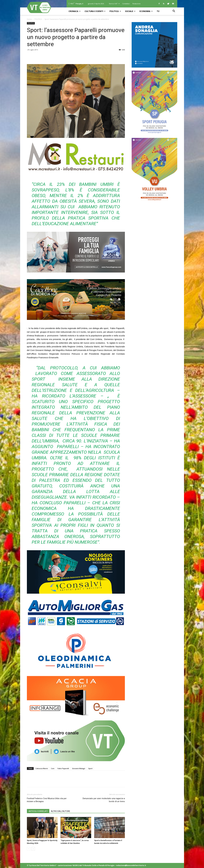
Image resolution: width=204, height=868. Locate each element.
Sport (90, 768)
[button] (174, 11)
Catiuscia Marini (42, 768)
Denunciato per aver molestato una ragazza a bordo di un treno (104, 800)
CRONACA (75, 11)
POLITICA (115, 11)
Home (29, 19)
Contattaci (126, 4)
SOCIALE (130, 11)
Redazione (136, 4)
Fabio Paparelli (63, 768)
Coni (53, 768)
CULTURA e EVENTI (95, 11)
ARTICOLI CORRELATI (38, 811)
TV (158, 11)
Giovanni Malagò (79, 768)
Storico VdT (114, 4)
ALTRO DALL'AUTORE (61, 811)
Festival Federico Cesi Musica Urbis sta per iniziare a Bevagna (47, 800)
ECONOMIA (146, 11)
